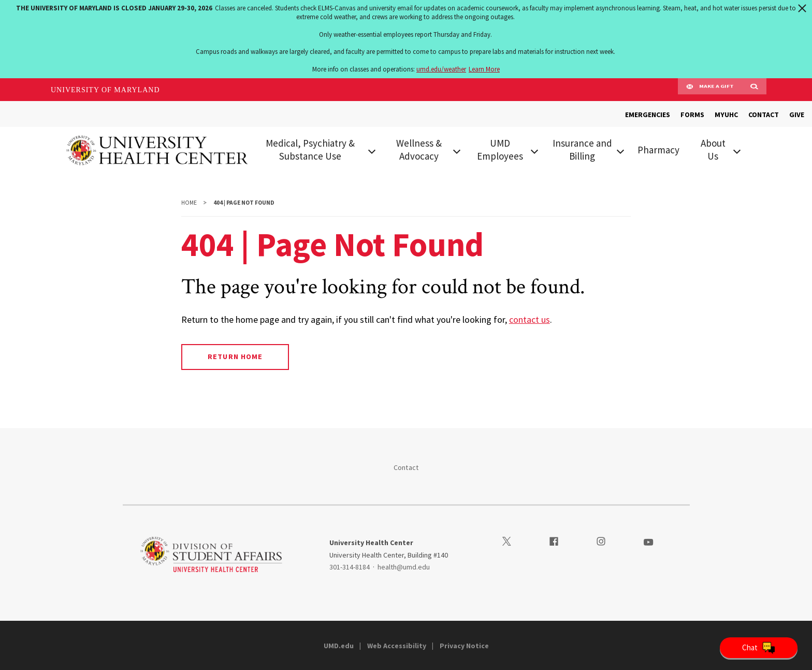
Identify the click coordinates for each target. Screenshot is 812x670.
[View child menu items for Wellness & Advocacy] (457, 150)
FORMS (692, 115)
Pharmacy (658, 150)
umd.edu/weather (441, 69)
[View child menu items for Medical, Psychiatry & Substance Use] (372, 150)
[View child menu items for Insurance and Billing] (620, 150)
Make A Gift (710, 90)
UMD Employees (500, 149)
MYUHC (726, 115)
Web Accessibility (397, 646)
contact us (530, 319)
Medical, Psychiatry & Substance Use (310, 149)
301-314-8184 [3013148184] (350, 567)
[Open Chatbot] (759, 648)
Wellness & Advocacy (419, 149)
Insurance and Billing (582, 149)
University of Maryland (105, 90)
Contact (406, 467)
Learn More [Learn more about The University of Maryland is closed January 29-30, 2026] (484, 69)
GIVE (797, 115)
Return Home (235, 357)
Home (189, 203)
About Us (713, 149)
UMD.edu (339, 646)
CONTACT (764, 115)
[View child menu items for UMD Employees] (534, 150)
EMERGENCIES (648, 115)
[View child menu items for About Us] (737, 150)
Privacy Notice (464, 646)
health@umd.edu (404, 567)
